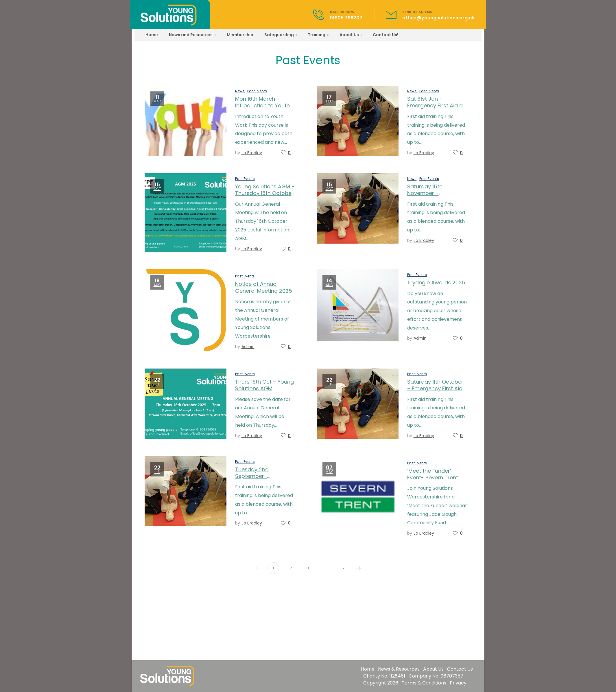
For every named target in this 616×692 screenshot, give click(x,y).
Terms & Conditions (424, 683)
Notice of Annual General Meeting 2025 (264, 287)
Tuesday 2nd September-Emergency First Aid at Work (264, 480)
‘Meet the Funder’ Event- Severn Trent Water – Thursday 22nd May (433, 481)
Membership (240, 35)
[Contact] (321, 15)
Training (317, 35)
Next (357, 568)
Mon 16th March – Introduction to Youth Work (262, 106)
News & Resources (399, 669)
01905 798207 (346, 18)
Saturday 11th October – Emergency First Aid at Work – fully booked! (437, 389)
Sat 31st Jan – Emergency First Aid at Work (436, 106)
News (240, 91)
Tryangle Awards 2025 (436, 282)
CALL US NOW (342, 12)
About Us (349, 35)
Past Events (257, 91)
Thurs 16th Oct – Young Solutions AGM (264, 385)
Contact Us (460, 669)
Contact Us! (386, 35)
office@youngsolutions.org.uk (438, 18)
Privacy (458, 683)
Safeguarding (279, 35)
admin (248, 347)
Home (152, 35)
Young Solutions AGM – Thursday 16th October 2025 (265, 193)
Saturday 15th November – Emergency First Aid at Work (436, 197)
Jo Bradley (252, 153)
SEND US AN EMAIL (419, 12)
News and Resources (191, 35)
